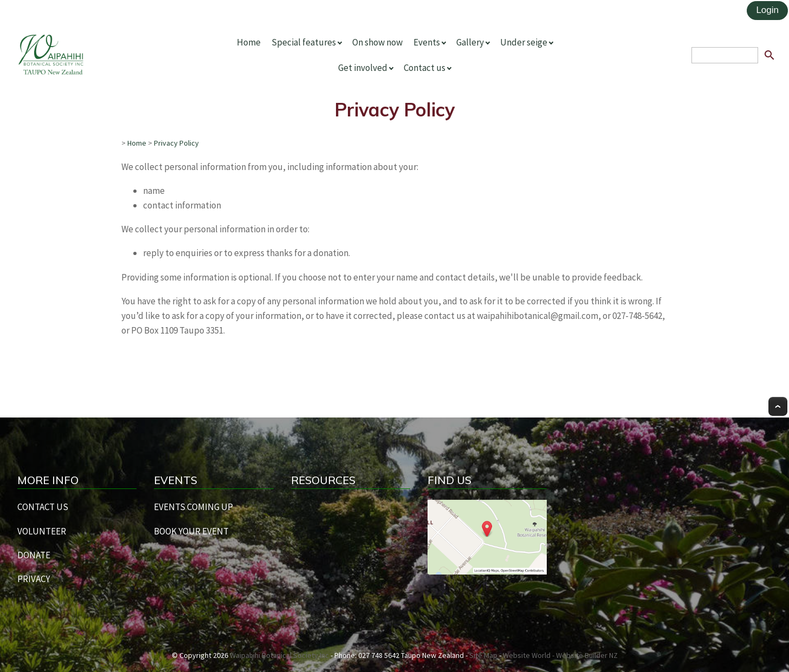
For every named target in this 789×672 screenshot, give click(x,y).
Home (249, 42)
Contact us (425, 68)
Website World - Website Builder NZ (560, 655)
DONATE (34, 555)
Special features (304, 42)
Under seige (524, 42)
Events (427, 42)
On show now (377, 42)
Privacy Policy (176, 143)
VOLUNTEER (42, 531)
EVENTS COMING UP (193, 507)
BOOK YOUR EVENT (191, 531)
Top (778, 406)
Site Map (483, 655)
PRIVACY (34, 579)
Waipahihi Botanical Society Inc (279, 655)
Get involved (363, 68)
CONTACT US (43, 507)
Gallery (470, 42)
